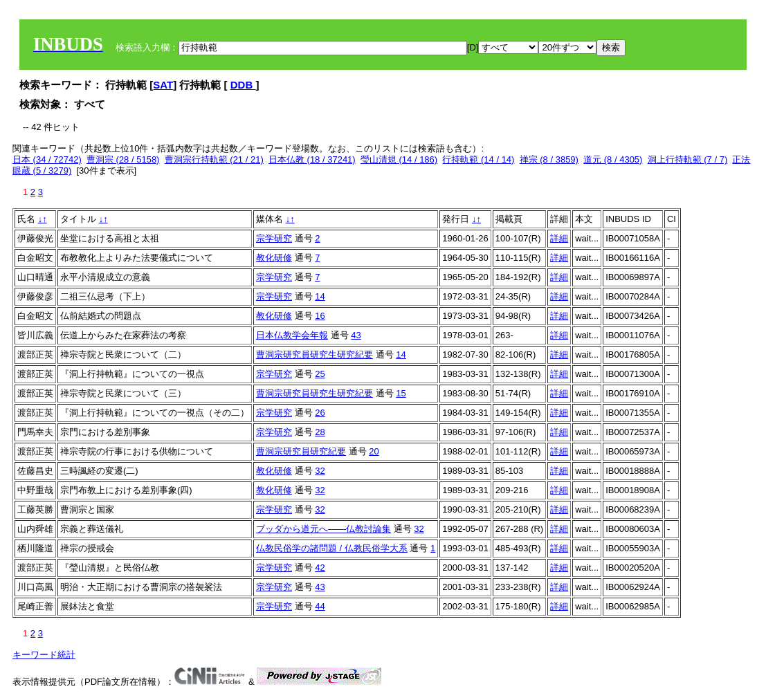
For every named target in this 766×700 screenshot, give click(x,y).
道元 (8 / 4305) (613, 159)
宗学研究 (274, 238)
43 (356, 335)
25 (320, 374)
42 (320, 568)
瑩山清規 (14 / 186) (399, 159)
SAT (163, 85)
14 (320, 296)
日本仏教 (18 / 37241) (312, 159)
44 (320, 606)
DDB (243, 85)
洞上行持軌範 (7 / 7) (688, 159)
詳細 (559, 238)
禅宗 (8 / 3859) (549, 159)
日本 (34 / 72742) (47, 159)
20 (374, 451)
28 (320, 432)
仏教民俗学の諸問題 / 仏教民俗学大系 (332, 548)
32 (320, 471)
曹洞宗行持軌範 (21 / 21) (214, 159)
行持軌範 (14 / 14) (478, 159)
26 (320, 413)
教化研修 (274, 258)
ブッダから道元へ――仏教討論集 (323, 529)
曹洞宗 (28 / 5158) (123, 159)
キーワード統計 (44, 655)
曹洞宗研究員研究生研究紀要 (314, 354)
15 (401, 393)
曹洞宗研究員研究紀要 (301, 451)
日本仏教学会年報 (292, 335)
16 (320, 316)
